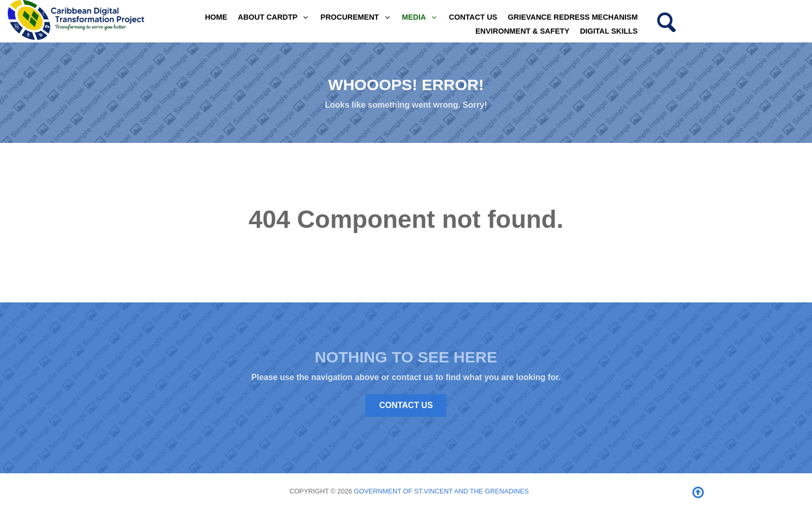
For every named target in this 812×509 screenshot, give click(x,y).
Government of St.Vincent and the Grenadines (441, 491)
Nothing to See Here (406, 357)
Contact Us (406, 405)
